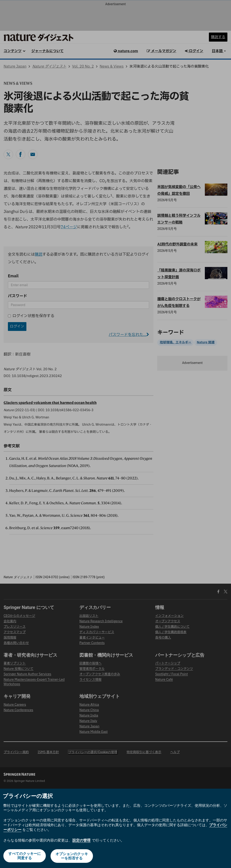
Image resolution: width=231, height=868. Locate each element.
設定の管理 (81, 841)
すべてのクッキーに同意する (24, 856)
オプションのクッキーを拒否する (72, 856)
